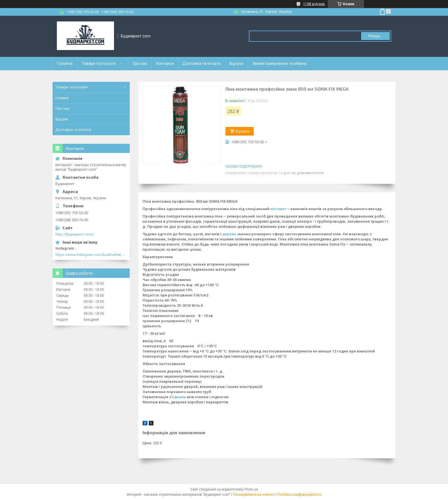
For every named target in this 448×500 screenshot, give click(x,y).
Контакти (165, 63)
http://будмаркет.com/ (75, 234)
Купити (243, 131)
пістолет (278, 209)
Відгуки (236, 63)
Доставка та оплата (202, 63)
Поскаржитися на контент (254, 495)
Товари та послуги (99, 63)
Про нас (140, 63)
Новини (62, 98)
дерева (229, 234)
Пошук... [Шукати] (375, 36)
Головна (65, 63)
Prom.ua (251, 489)
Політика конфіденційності (299, 495)
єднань (179, 397)
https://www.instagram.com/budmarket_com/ (91, 255)
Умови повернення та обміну (279, 63)
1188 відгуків (314, 4)
